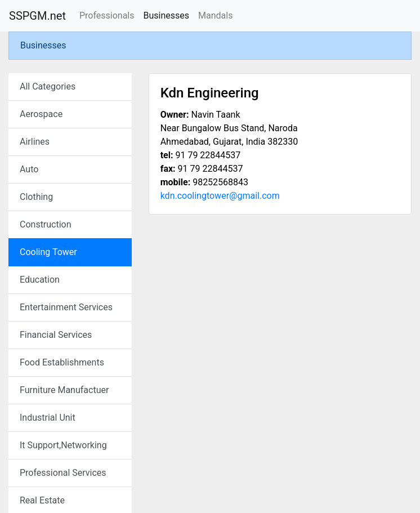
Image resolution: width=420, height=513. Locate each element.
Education (40, 280)
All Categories (48, 86)
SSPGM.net (37, 16)
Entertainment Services (66, 307)
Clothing (36, 197)
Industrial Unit (48, 418)
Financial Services (56, 335)
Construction (46, 224)
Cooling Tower (48, 252)
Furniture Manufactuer (64, 390)
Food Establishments (62, 362)
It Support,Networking (63, 445)
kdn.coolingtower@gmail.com (220, 196)
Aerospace (41, 114)
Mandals (215, 15)
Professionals (107, 15)
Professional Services (63, 473)
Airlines (35, 142)
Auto (29, 169)
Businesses (166, 15)
